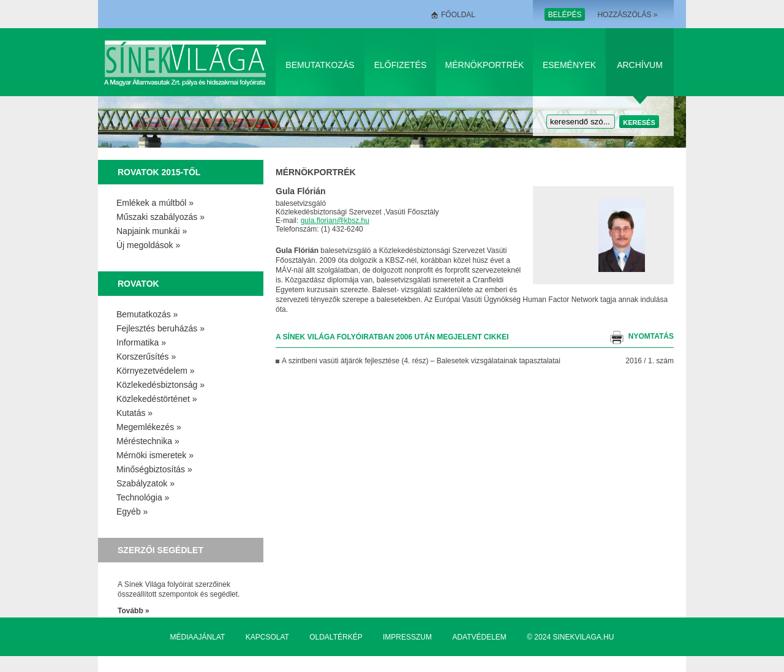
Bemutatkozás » (147, 314)
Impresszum (407, 637)
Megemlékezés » (149, 427)
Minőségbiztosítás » (154, 469)
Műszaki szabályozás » (160, 217)
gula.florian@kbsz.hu (335, 221)
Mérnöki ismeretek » (155, 455)
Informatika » (141, 342)
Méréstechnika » (148, 441)
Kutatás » (134, 413)
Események (569, 65)
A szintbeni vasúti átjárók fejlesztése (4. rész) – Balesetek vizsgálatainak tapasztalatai (421, 361)
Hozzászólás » (627, 15)
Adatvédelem (479, 637)
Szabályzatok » (145, 483)
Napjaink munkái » (152, 231)
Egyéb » (132, 512)
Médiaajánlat (198, 637)
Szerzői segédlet (160, 550)
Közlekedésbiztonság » (160, 385)
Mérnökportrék (485, 65)
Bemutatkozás (320, 65)
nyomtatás (651, 336)
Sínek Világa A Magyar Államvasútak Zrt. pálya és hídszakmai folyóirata (187, 62)
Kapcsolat (267, 637)
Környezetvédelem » (156, 371)
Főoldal (458, 15)
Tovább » (134, 611)
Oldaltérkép (336, 637)
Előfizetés (401, 65)
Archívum (640, 65)
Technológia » (143, 497)
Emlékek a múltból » (155, 203)
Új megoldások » (148, 245)
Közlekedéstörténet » (157, 399)
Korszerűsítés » (146, 357)
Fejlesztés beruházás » (160, 328)
